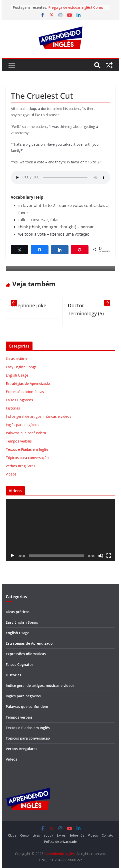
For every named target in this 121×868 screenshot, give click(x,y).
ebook (48, 835)
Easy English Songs (21, 367)
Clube (12, 835)
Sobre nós (77, 835)
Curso (24, 835)
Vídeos (11, 474)
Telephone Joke (28, 305)
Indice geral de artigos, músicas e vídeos (38, 416)
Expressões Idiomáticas (25, 392)
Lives (36, 835)
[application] (60, 530)
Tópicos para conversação (27, 458)
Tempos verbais (19, 441)
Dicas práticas (17, 359)
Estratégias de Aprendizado (28, 383)
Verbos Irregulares (20, 466)
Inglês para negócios (22, 425)
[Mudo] (101, 556)
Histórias (13, 408)
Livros (61, 835)
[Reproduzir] (12, 556)
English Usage (17, 375)
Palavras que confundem (26, 433)
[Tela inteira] (109, 556)
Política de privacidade (60, 842)
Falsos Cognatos (19, 400)
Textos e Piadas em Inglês (27, 449)
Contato (107, 835)
